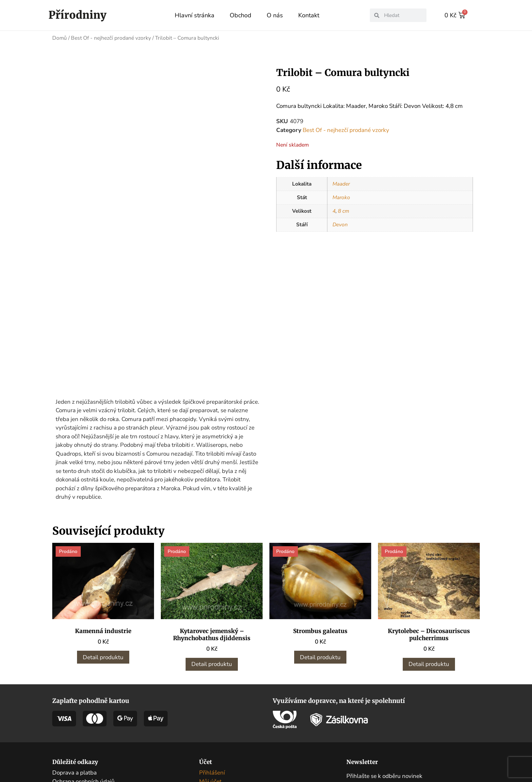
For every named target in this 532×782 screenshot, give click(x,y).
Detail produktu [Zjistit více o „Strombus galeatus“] (320, 601)
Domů (60, 38)
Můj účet (210, 725)
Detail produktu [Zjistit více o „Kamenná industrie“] (103, 601)
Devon (340, 224)
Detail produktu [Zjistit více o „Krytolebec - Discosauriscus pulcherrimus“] (429, 608)
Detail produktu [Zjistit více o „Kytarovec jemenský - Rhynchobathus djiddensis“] (212, 608)
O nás (275, 15)
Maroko (341, 197)
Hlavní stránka (195, 15)
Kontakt (309, 15)
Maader (341, 184)
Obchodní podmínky (78, 734)
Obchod (241, 15)
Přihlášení (212, 716)
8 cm (344, 211)
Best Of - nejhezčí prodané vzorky (111, 38)
